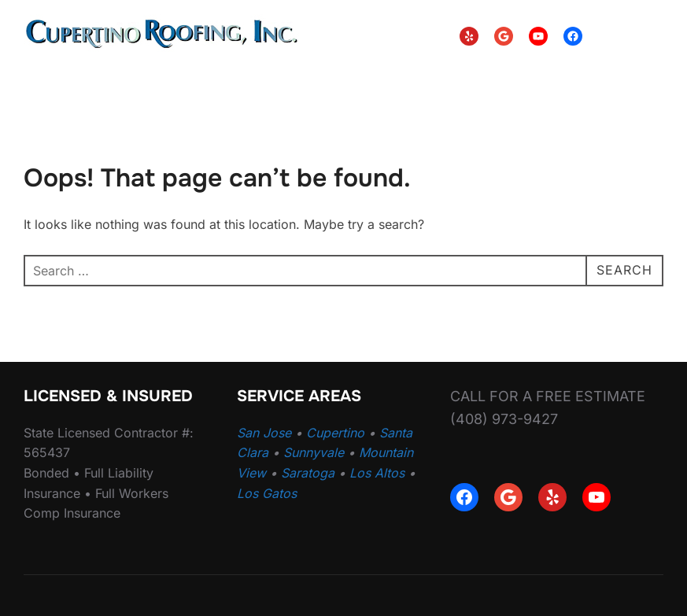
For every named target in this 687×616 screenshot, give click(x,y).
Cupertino (335, 433)
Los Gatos (267, 493)
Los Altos (377, 473)
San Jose (264, 433)
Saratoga (308, 473)
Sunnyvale (314, 452)
